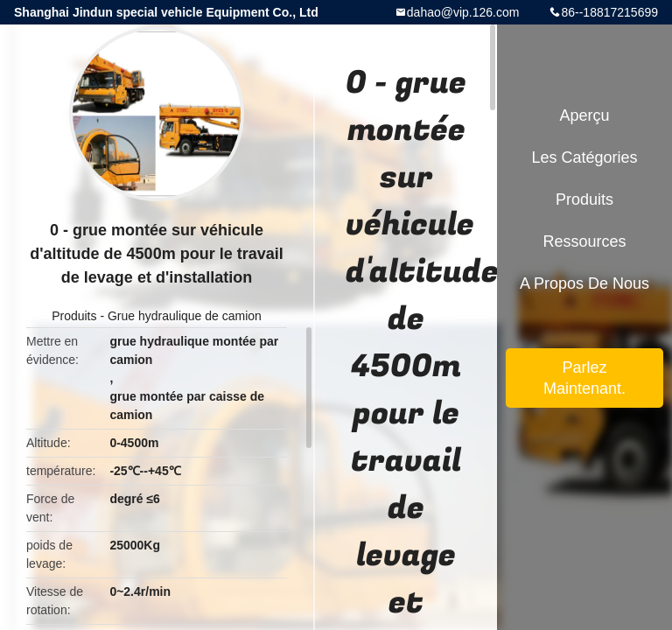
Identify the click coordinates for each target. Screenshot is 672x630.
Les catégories (584, 157)
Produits (74, 316)
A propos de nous (584, 283)
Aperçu (584, 115)
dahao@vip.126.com (463, 12)
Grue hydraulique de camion (185, 316)
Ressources (584, 241)
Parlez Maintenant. (584, 378)
